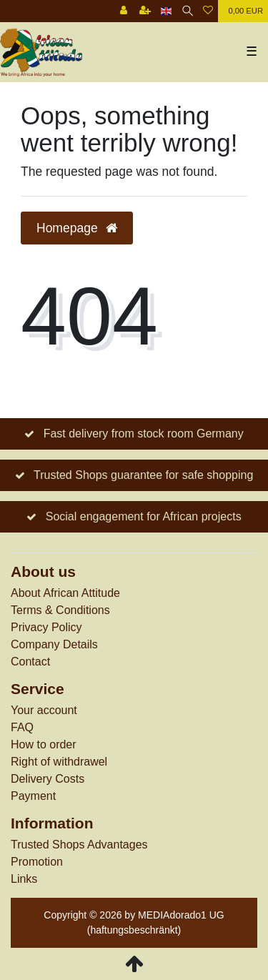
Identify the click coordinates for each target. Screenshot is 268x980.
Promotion (37, 862)
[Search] (188, 11)
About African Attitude (65, 593)
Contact (30, 662)
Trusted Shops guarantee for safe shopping (143, 475)
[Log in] (124, 11)
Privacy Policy (46, 627)
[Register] (145, 11)
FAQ (22, 727)
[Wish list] (208, 11)
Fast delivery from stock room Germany (144, 434)
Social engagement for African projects (144, 516)
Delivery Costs (48, 779)
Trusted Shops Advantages (79, 845)
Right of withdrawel (59, 762)
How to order (44, 744)
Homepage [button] (77, 228)
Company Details (54, 644)
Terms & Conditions (60, 610)
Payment (33, 796)
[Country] (166, 11)
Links (24, 879)
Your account (44, 710)
